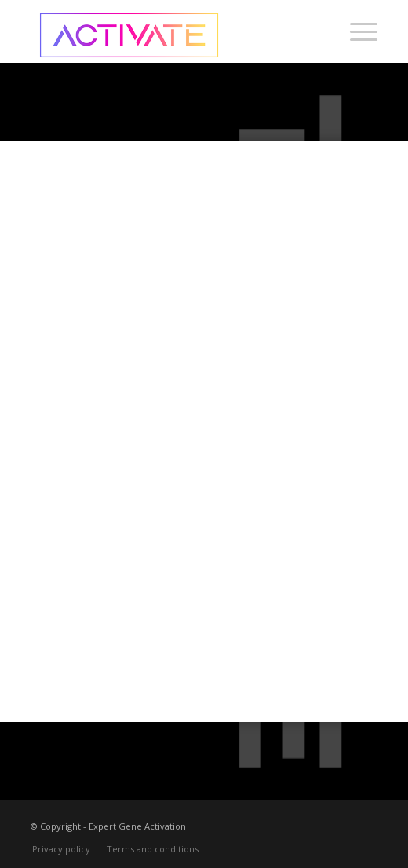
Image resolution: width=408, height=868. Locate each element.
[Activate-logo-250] (169, 31)
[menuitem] (356, 31)
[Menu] (356, 31)
